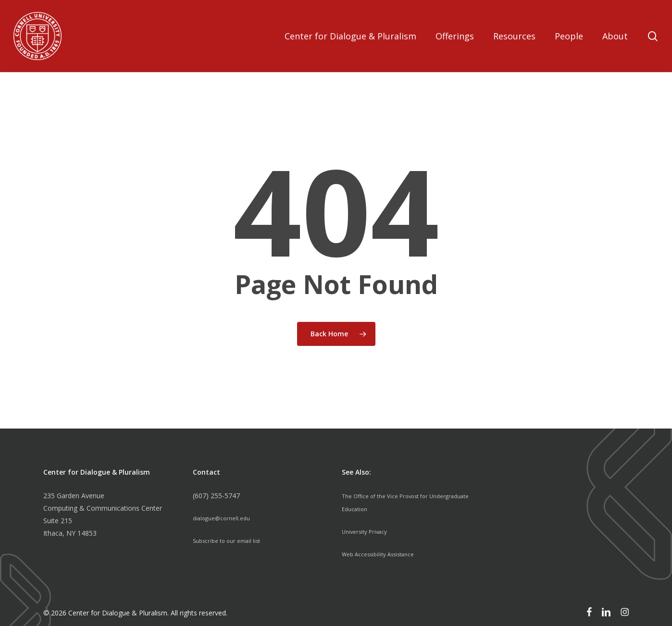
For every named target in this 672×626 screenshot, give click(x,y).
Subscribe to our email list (233, 540)
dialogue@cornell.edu (226, 518)
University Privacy (369, 530)
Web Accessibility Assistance (386, 552)
